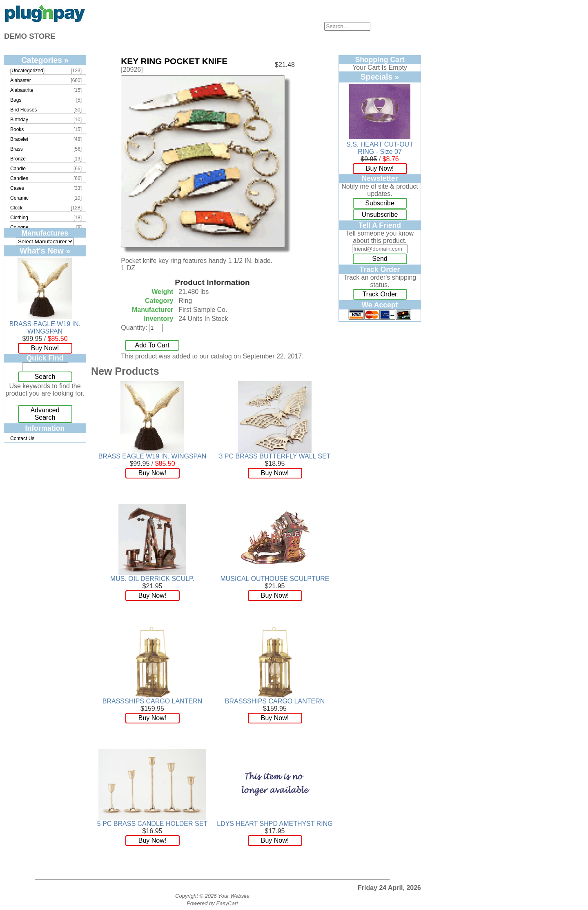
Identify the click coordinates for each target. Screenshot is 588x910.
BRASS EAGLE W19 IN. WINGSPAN (45, 328)
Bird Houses (23, 110)
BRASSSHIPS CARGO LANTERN (153, 701)
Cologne (19, 227)
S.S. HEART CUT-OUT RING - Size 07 (380, 148)
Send (380, 259)
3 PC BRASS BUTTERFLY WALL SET (275, 456)
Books (17, 129)
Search (45, 377)
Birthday (19, 120)
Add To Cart (152, 345)
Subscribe (380, 203)
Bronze (18, 159)
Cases (17, 188)
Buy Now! (45, 348)
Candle (18, 169)
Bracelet (19, 139)
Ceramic (19, 198)
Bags (16, 100)
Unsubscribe (380, 215)
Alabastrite (22, 90)
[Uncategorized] (27, 71)
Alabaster (21, 80)
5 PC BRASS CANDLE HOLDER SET (152, 824)
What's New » (45, 251)
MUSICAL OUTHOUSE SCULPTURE (275, 579)
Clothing (19, 218)
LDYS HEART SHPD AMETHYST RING (275, 824)
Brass (17, 149)
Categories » (45, 60)
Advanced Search (45, 414)
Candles (19, 178)
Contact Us (22, 438)
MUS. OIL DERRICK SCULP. (152, 579)
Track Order (380, 294)
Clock (16, 208)
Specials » (380, 77)
